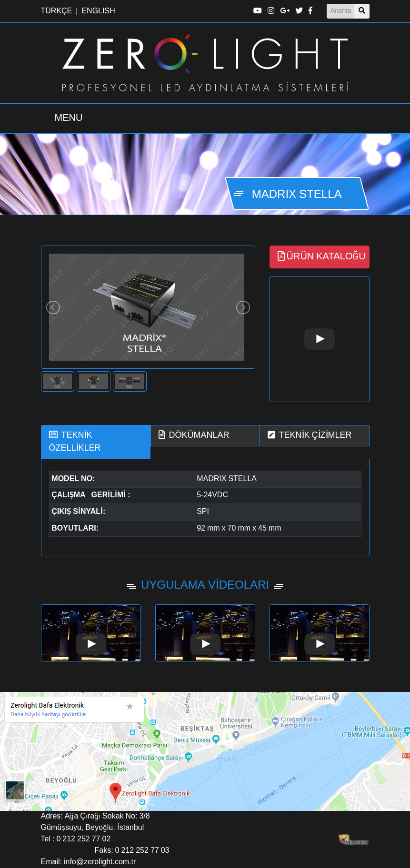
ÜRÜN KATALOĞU (322, 256)
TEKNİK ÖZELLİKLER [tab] (75, 441)
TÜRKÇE (57, 11)
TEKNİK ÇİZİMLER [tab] (310, 435)
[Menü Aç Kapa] (69, 118)
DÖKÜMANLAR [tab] (194, 435)
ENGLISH (98, 11)
